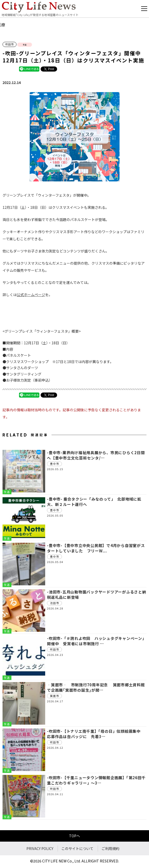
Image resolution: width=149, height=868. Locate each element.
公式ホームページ (31, 295)
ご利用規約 (110, 848)
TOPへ (74, 836)
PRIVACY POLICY (40, 848)
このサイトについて (77, 848)
